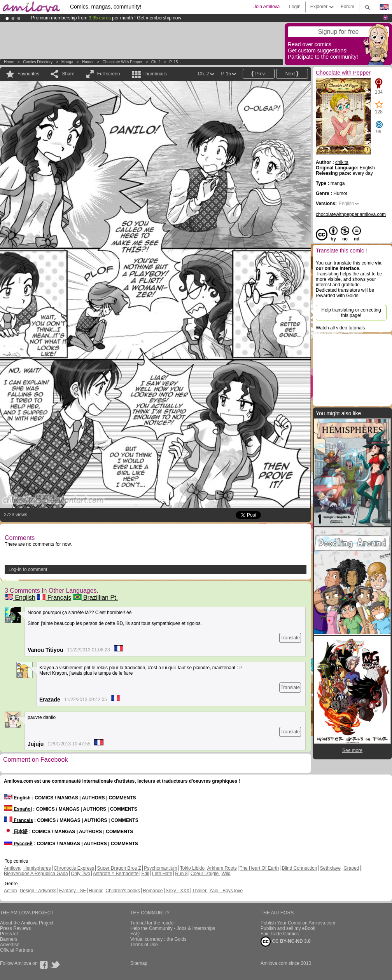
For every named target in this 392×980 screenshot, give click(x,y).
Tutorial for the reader (153, 923)
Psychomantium (160, 868)
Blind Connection (300, 868)
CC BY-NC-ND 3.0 (286, 942)
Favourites (28, 74)
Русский (18, 844)
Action (10, 891)
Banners (9, 939)
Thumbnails (155, 74)
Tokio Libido (192, 868)
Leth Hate (162, 874)
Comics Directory (38, 62)
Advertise (10, 945)
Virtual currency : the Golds (158, 939)
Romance (153, 891)
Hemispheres (37, 868)
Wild (226, 874)
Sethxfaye (330, 868)
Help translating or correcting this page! (351, 313)
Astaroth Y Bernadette (116, 874)
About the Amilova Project (27, 923)
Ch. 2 (156, 62)
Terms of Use (144, 945)
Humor (88, 62)
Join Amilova (267, 7)
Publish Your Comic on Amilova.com (298, 923)
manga (67, 62)
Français (54, 598)
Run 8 (181, 874)
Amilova (12, 868)
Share (68, 74)
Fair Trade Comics (280, 934)
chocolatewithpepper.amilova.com (351, 214)
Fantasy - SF (73, 891)
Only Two (80, 874)
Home (9, 62)
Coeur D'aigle (205, 874)
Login (295, 7)
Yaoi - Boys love (226, 891)
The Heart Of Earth (259, 868)
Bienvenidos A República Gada (36, 874)
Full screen (109, 74)
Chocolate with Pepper (122, 62)
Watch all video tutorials (340, 328)
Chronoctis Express (74, 868)
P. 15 (173, 62)
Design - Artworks (38, 891)
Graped (351, 868)
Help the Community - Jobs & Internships (173, 928)
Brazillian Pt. (95, 598)
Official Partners (17, 950)
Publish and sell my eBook (288, 928)
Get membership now (159, 18)
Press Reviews (15, 928)
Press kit (9, 934)
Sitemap (139, 963)
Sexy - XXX (178, 891)
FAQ (135, 934)
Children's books (122, 891)
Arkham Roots (222, 868)
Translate (290, 638)
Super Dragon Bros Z (119, 868)
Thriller (200, 891)
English (20, 598)
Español (18, 809)
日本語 (16, 832)
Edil (145, 874)
